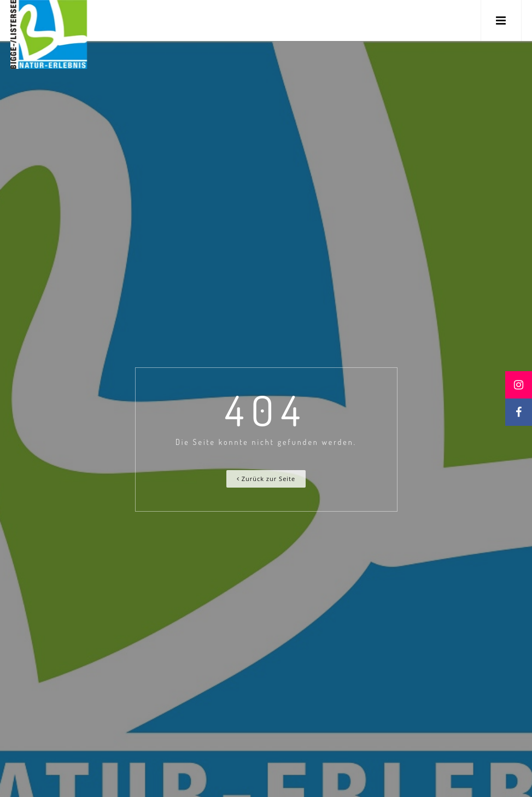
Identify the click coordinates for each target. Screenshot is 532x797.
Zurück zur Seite (266, 479)
